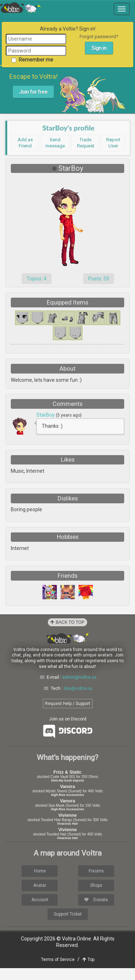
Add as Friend (25, 143)
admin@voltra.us (79, 689)
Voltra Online (21, 8)
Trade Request (86, 143)
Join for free (33, 92)
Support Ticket (68, 926)
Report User (113, 143)
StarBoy (46, 415)
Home (40, 883)
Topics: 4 (37, 279)
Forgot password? (99, 36)
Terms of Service (58, 971)
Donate (96, 912)
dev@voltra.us (78, 700)
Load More (68, 445)
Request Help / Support (68, 715)
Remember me (32, 60)
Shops (96, 897)
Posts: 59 (99, 279)
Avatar (40, 897)
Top (88, 971)
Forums (96, 883)
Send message (55, 143)
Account (40, 912)
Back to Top (67, 634)
